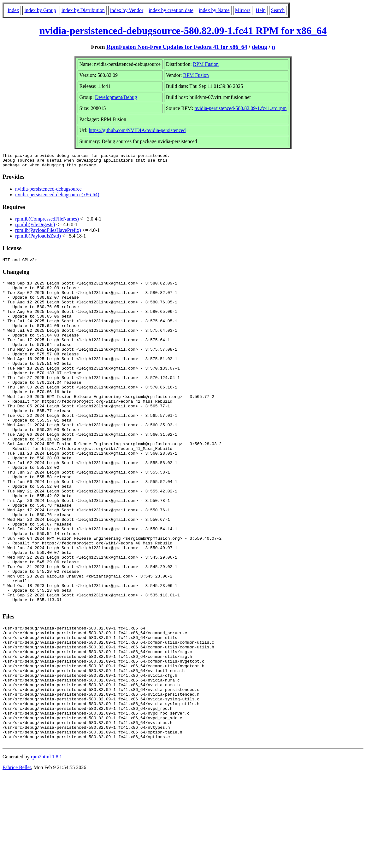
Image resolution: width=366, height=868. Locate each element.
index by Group (40, 10)
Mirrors (243, 10)
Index (13, 10)
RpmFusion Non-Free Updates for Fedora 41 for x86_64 (177, 47)
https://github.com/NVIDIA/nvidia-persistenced (137, 130)
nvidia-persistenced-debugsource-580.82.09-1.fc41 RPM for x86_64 (183, 31)
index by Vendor (127, 10)
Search (278, 10)
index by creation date (171, 10)
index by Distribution (83, 10)
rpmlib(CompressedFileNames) (47, 222)
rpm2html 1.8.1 (47, 849)
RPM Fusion (206, 64)
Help (261, 10)
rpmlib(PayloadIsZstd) (38, 239)
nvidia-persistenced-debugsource (48, 192)
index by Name (214, 10)
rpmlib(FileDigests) (35, 227)
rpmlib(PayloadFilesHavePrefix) (48, 233)
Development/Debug (116, 97)
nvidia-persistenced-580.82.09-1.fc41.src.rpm (240, 108)
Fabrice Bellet (17, 860)
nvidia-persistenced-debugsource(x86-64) (57, 197)
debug (260, 47)
